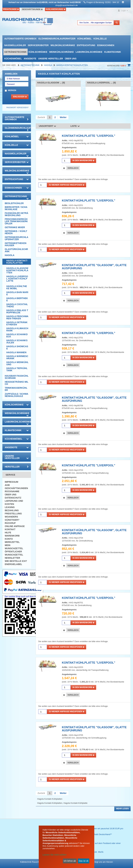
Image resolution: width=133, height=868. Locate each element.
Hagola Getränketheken (17, 323)
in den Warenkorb (83, 161)
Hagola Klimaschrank (17, 329)
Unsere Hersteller (51, 59)
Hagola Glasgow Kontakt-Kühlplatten (17, 270)
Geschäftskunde (32, 9)
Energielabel (13, 564)
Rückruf (10, 523)
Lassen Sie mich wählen (55, 855)
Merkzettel (12, 542)
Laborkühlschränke (89, 52)
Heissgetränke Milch (17, 383)
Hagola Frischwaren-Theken (17, 317)
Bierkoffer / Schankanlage (16, 208)
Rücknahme (12, 491)
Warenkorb (12, 536)
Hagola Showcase (17, 347)
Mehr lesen (122, 809)
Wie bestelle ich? (16, 561)
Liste (75, 126)
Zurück (41, 117)
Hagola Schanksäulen (17, 341)
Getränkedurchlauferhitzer (17, 238)
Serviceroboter (38, 45)
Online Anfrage (15, 526)
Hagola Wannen (16, 352)
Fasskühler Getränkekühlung (17, 214)
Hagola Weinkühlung (17, 363)
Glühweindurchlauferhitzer (57, 39)
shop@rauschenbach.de (66, 5)
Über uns (71, 59)
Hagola (48, 65)
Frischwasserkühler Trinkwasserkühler (16, 221)
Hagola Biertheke (17, 299)
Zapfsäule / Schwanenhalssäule (17, 395)
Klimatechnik (113, 52)
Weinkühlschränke (62, 52)
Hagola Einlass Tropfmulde (17, 311)
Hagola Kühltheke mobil (17, 287)
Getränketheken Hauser (16, 244)
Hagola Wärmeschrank (17, 357)
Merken (12, 90)
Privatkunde (11, 9)
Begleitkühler (14, 203)
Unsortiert (48, 126)
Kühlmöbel (85, 39)
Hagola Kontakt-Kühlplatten (72, 65)
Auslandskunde (55, 9)
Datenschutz (13, 498)
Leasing (10, 507)
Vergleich (73, 168)
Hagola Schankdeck (17, 335)
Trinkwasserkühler (16, 389)
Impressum (12, 482)
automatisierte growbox (20, 39)
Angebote (30, 59)
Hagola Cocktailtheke (17, 305)
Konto (9, 539)
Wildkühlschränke (63, 45)
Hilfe (8, 533)
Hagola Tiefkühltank (17, 369)
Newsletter (12, 558)
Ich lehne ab (70, 861)
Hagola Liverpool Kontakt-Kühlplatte (17, 279)
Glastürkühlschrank (16, 250)
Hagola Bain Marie (17, 293)
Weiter (63, 117)
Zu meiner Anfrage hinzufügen (67, 185)
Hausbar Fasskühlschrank (17, 377)
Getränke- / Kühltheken (16, 232)
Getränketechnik (15, 52)
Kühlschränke (38, 52)
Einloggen (20, 97)
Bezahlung (12, 510)
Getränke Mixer (15, 227)
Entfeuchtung (86, 45)
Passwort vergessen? (17, 107)
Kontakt (10, 529)
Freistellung (13, 514)
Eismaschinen (106, 45)
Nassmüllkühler (15, 45)
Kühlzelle (100, 39)
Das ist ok (84, 861)
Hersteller (17, 467)
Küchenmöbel (13, 59)
